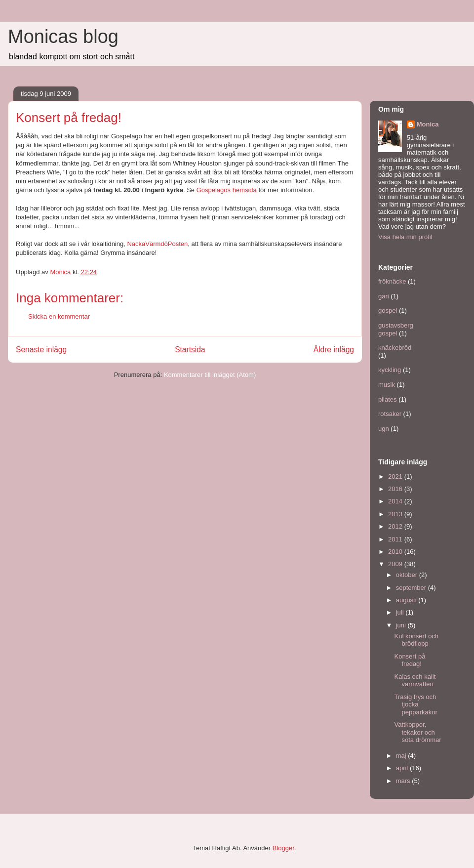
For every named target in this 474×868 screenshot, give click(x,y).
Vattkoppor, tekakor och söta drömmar (417, 732)
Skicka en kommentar (59, 316)
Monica (428, 124)
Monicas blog (63, 37)
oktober (408, 575)
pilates (388, 399)
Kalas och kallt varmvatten (415, 681)
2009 (396, 564)
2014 (396, 501)
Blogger (283, 848)
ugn (384, 429)
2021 (396, 476)
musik (387, 385)
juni (402, 625)
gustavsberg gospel (396, 329)
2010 (396, 552)
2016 (396, 489)
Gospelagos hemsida (227, 190)
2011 (396, 539)
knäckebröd (395, 348)
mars (404, 781)
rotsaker (390, 414)
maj (402, 756)
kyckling (390, 370)
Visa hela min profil (405, 237)
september (412, 588)
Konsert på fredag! (410, 660)
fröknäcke (392, 281)
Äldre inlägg (334, 350)
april (403, 768)
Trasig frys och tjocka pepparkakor (415, 704)
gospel (388, 310)
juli (401, 612)
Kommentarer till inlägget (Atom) (210, 375)
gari (384, 296)
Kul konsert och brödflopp (416, 640)
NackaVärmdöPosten (157, 244)
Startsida (190, 350)
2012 (396, 526)
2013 (396, 514)
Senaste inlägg (41, 350)
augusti (407, 600)
